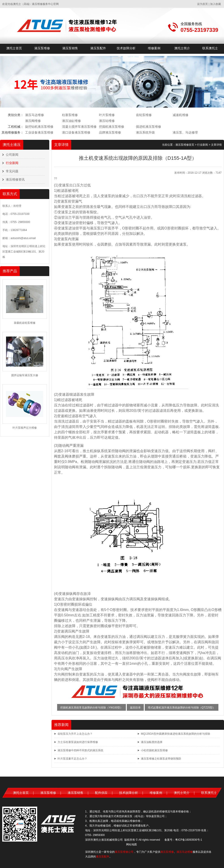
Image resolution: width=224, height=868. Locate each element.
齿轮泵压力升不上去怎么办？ (75, 734)
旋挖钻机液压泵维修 (39, 127)
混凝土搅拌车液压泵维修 (79, 127)
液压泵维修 (42, 48)
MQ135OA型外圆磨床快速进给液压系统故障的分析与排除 (176, 734)
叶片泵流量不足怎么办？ (72, 759)
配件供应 (101, 793)
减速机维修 (181, 115)
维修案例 (154, 48)
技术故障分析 (126, 48)
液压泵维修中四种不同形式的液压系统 (80, 750)
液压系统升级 (145, 132)
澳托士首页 (14, 48)
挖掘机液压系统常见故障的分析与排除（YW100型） (92, 708)
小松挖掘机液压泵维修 (154, 750)
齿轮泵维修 (144, 115)
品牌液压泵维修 (110, 132)
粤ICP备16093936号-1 (189, 840)
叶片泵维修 (107, 115)
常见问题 (12, 171)
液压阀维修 (33, 121)
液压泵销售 (70, 48)
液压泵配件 (98, 48)
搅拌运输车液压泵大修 (25, 375)
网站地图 (131, 844)
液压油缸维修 (71, 121)
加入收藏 (215, 4)
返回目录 (135, 708)
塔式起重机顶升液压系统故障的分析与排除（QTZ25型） (182, 708)
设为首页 (202, 4)
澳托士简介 (182, 48)
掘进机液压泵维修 (149, 127)
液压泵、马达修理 (185, 132)
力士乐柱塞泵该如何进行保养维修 (78, 742)
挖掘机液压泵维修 (112, 127)
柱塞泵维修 (70, 115)
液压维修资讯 (15, 179)
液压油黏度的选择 (152, 742)
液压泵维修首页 (185, 145)
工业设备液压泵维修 (39, 132)
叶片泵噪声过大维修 (25, 428)
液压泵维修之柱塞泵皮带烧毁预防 (161, 759)
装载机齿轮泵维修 (25, 323)
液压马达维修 (34, 115)
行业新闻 (12, 163)
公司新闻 (12, 155)
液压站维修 (107, 121)
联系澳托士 (210, 48)
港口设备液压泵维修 (76, 132)
